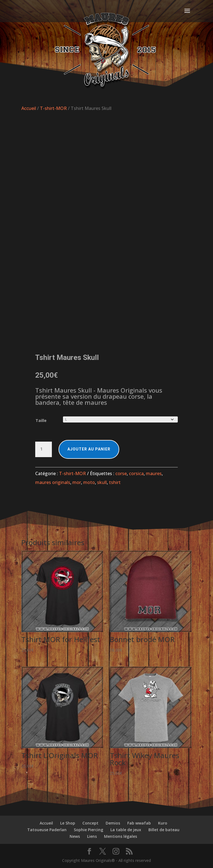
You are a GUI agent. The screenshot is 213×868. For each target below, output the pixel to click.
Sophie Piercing (88, 830)
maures (154, 473)
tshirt (115, 482)
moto (89, 482)
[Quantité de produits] (44, 449)
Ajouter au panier (89, 449)
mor (77, 482)
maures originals (53, 482)
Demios (113, 823)
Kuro (163, 823)
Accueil (29, 108)
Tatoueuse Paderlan (47, 830)
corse (121, 473)
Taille (41, 420)
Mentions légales (121, 836)
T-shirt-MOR (53, 108)
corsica (136, 473)
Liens (92, 836)
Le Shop (68, 823)
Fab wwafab (139, 823)
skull (102, 482)
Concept (90, 823)
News (75, 836)
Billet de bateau (164, 830)
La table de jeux (126, 830)
